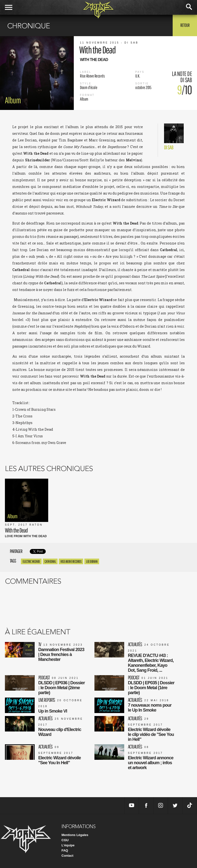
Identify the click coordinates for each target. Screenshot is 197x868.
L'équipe (68, 845)
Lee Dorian (92, 561)
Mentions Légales (75, 835)
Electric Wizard (31, 561)
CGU (65, 840)
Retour (185, 25)
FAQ (65, 850)
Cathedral (50, 561)
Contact (67, 856)
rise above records (71, 561)
